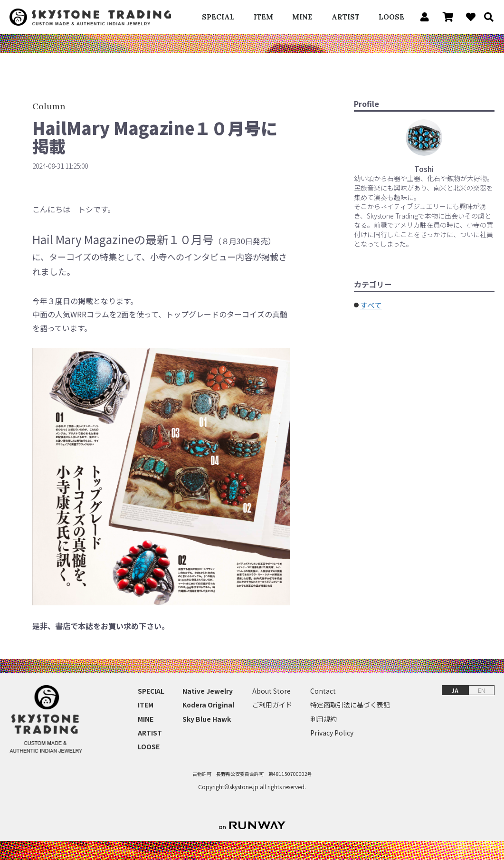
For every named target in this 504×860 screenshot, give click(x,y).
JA (455, 690)
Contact (323, 691)
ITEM (263, 17)
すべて (371, 305)
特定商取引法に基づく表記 (350, 705)
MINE (302, 17)
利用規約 (323, 719)
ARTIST (346, 17)
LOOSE (391, 17)
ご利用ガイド (272, 705)
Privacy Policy (332, 733)
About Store (271, 691)
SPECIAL (218, 17)
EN (481, 690)
